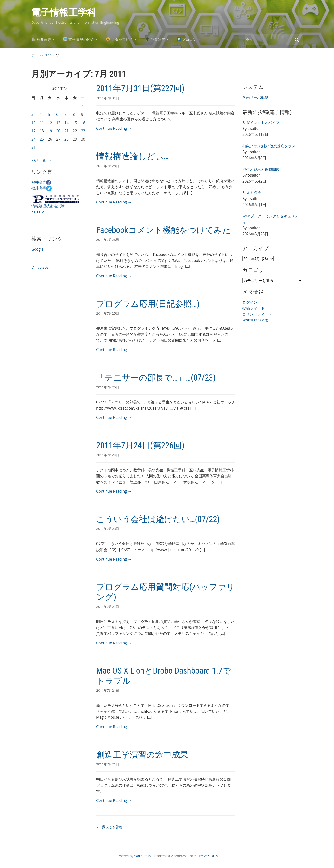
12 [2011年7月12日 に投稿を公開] (50, 123)
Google (37, 249)
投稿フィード (254, 308)
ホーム (36, 55)
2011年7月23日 (108, 529)
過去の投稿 (109, 827)
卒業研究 (155, 40)
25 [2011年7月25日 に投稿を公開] (42, 139)
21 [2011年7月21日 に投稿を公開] (67, 131)
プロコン (187, 40)
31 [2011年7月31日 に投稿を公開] (33, 147)
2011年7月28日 (108, 166)
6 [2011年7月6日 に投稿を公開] (57, 114)
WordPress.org (255, 320)
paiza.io (38, 212)
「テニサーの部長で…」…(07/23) (156, 378)
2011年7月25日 (108, 313)
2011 (48, 55)
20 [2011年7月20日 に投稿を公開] (58, 131)
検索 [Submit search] (297, 40)
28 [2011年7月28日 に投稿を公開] (67, 139)
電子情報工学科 (64, 12)
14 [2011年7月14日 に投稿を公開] (67, 123)
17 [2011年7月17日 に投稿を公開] (33, 131)
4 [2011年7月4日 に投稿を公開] (41, 114)
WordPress (142, 856)
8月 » (47, 160)
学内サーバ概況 (255, 97)
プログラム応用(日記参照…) (148, 304)
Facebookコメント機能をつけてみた (164, 230)
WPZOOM (211, 856)
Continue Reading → (114, 128)
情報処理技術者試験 (48, 206)
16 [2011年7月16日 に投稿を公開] (83, 123)
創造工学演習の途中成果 (142, 755)
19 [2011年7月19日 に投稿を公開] (50, 131)
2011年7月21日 (108, 607)
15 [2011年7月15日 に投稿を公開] (75, 123)
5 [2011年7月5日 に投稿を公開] (49, 114)
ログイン (250, 302)
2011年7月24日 (108, 455)
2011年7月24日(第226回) (140, 445)
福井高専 (41, 40)
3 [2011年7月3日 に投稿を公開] (32, 114)
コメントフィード (257, 314)
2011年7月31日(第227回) (140, 88)
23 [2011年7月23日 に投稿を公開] (83, 131)
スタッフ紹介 (120, 40)
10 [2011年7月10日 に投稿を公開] (33, 123)
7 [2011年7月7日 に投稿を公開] (66, 114)
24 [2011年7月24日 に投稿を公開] (33, 139)
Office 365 (40, 267)
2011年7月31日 (108, 98)
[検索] (269, 40)
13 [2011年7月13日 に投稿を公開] (58, 123)
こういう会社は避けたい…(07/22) (158, 519)
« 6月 (36, 160)
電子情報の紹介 (79, 40)
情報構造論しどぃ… (132, 156)
